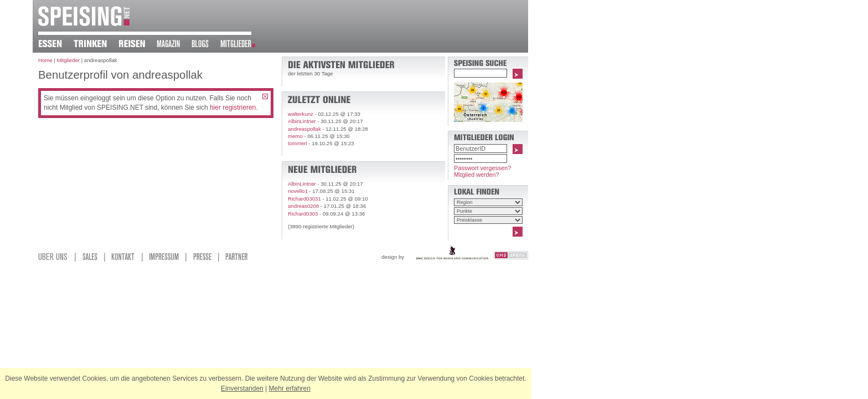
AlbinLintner (302, 121)
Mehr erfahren (290, 388)
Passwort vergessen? (482, 168)
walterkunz (301, 114)
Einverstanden (242, 388)
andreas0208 (303, 206)
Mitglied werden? (477, 175)
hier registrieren (233, 108)
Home (45, 60)
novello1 (298, 191)
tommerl (298, 143)
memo (295, 136)
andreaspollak (304, 129)
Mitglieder (68, 60)
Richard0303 (303, 214)
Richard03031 (304, 199)
